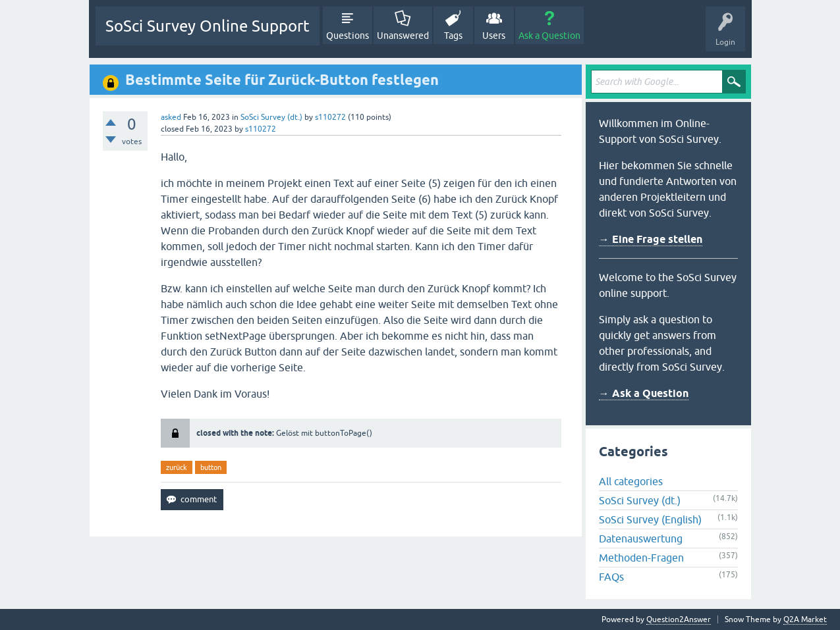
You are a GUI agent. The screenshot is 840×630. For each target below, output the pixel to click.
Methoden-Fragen (641, 558)
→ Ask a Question (644, 393)
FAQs (611, 577)
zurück (177, 467)
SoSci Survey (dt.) (271, 117)
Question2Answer (679, 619)
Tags (453, 36)
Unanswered (403, 36)
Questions (348, 36)
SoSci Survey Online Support (208, 26)
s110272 (330, 117)
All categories (631, 481)
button (211, 467)
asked (171, 117)
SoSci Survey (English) (650, 519)
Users (494, 36)
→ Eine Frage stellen (651, 239)
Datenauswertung (641, 538)
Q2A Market (805, 619)
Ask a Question (549, 36)
